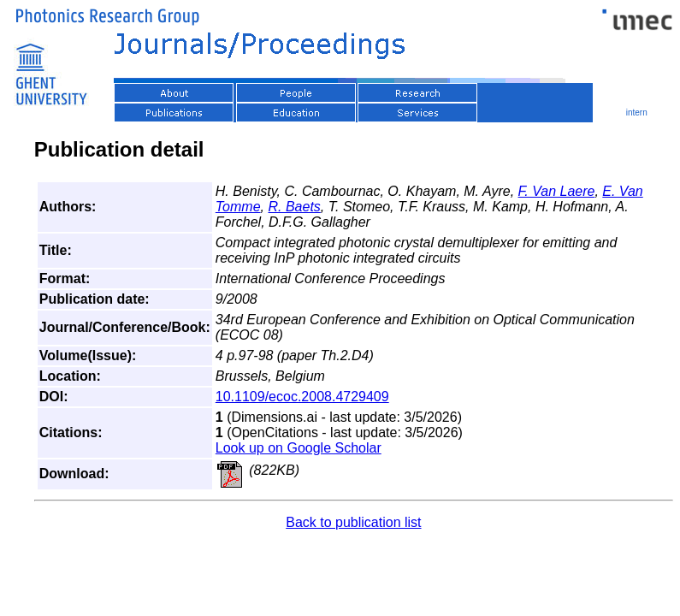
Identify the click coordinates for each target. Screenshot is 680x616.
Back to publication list (353, 522)
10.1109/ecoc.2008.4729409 (302, 397)
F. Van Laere (557, 191)
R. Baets (294, 207)
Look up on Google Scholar (299, 448)
